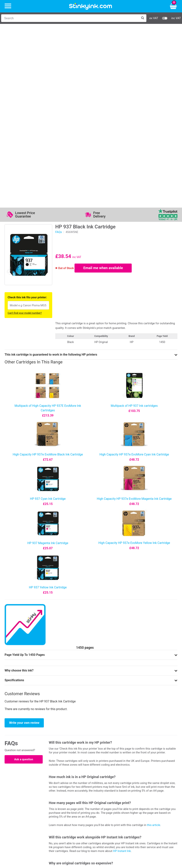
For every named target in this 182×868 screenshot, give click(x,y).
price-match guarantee (163, 702)
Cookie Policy (105, 805)
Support (101, 783)
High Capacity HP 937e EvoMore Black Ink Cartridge (48, 275)
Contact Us (58, 788)
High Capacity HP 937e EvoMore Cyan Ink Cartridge (134, 275)
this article (154, 646)
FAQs (59, 53)
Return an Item (61, 794)
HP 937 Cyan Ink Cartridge (48, 320)
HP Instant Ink (122, 672)
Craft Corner (59, 805)
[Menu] (8, 6)
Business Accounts (148, 788)
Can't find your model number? (25, 134)
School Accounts (146, 794)
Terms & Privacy (107, 800)
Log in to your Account (66, 783)
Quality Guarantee (108, 794)
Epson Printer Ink (23, 794)
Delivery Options (146, 783)
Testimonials (105, 788)
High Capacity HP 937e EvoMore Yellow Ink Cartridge (134, 364)
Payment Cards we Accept (152, 800)
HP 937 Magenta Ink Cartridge (48, 364)
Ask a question (24, 580)
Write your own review (24, 544)
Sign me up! (16, 826)
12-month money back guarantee (78, 718)
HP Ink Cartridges (24, 783)
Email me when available (103, 89)
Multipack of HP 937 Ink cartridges (134, 227)
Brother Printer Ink (24, 800)
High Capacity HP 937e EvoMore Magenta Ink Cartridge (134, 320)
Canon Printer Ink (24, 788)
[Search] (70, 18)
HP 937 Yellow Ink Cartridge (48, 408)
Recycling (57, 800)
